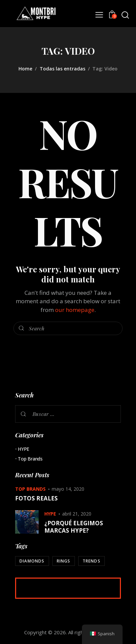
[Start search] (125, 15)
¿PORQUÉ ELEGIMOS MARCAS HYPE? (74, 527)
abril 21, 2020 (77, 514)
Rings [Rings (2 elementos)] (64, 561)
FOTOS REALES (36, 498)
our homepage (75, 310)
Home (25, 69)
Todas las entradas (62, 69)
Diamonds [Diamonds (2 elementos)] (32, 561)
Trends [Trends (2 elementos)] (92, 561)
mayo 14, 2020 (68, 489)
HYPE (24, 449)
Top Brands (30, 459)
